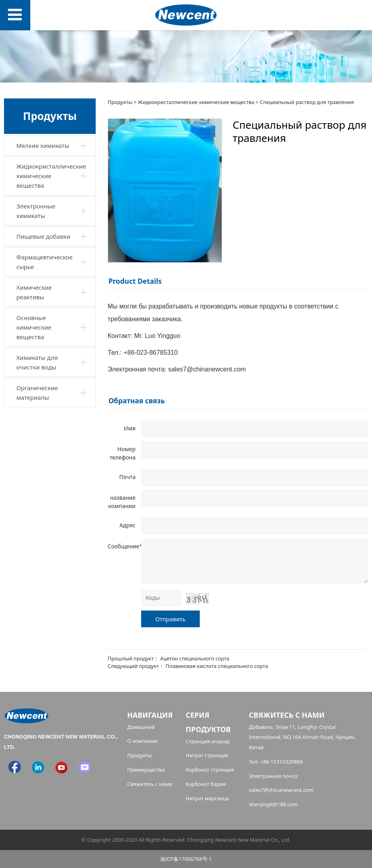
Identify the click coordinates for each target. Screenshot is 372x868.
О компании (142, 741)
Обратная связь (137, 401)
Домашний (141, 727)
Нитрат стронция (207, 755)
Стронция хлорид (208, 741)
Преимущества (146, 770)
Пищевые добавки (43, 236)
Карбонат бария (206, 784)
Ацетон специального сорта (195, 658)
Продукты (120, 102)
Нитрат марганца (207, 798)
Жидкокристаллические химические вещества (51, 176)
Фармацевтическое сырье (44, 262)
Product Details (135, 281)
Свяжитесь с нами (150, 784)
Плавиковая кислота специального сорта (217, 666)
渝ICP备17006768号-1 (186, 859)
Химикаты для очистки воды (37, 362)
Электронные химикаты (36, 211)
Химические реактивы (34, 292)
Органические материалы (37, 393)
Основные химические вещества (34, 327)
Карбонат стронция (210, 770)
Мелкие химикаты (43, 145)
